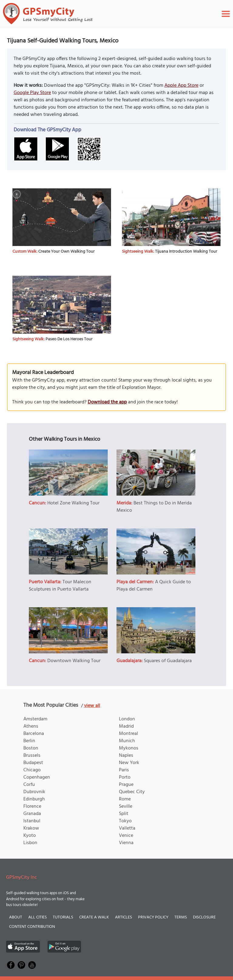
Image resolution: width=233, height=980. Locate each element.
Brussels (32, 756)
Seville (126, 807)
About (16, 917)
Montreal (128, 734)
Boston (31, 748)
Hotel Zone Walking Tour (73, 503)
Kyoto (30, 836)
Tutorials (63, 917)
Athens (31, 726)
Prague (126, 785)
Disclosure (204, 917)
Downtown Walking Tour (74, 661)
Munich (127, 741)
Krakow (31, 828)
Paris (124, 770)
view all (92, 706)
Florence (32, 807)
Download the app (107, 402)
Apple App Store (181, 86)
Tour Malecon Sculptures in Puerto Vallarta (60, 586)
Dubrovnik (34, 792)
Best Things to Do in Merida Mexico (154, 507)
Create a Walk (94, 917)
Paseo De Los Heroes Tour (69, 339)
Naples (126, 756)
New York (129, 763)
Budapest (33, 763)
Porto (125, 777)
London (127, 719)
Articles (123, 917)
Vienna (126, 843)
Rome (125, 799)
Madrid (126, 726)
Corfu (29, 785)
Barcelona (34, 734)
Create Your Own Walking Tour (66, 252)
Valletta (127, 828)
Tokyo (125, 821)
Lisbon (30, 843)
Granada (32, 814)
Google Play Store (32, 93)
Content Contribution (32, 927)
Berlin (29, 741)
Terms (181, 917)
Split (124, 814)
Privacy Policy (153, 917)
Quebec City (132, 792)
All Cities (37, 917)
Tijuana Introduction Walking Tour (186, 252)
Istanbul (32, 821)
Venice (126, 836)
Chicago (32, 770)
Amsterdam (35, 719)
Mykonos (129, 748)
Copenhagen (37, 777)
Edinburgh (34, 799)
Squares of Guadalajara (168, 661)
